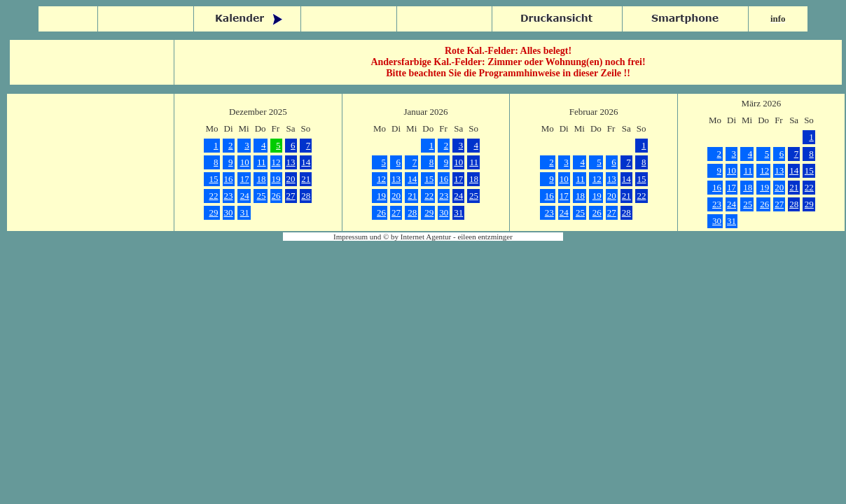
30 (229, 212)
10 (245, 162)
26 (276, 196)
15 (214, 179)
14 (306, 162)
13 (291, 162)
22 (214, 196)
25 (262, 196)
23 (229, 196)
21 (306, 179)
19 (276, 179)
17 (245, 179)
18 (262, 179)
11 (262, 162)
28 (306, 196)
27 (291, 196)
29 (214, 212)
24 (245, 196)
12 (276, 162)
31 (245, 212)
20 (291, 179)
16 (229, 179)
